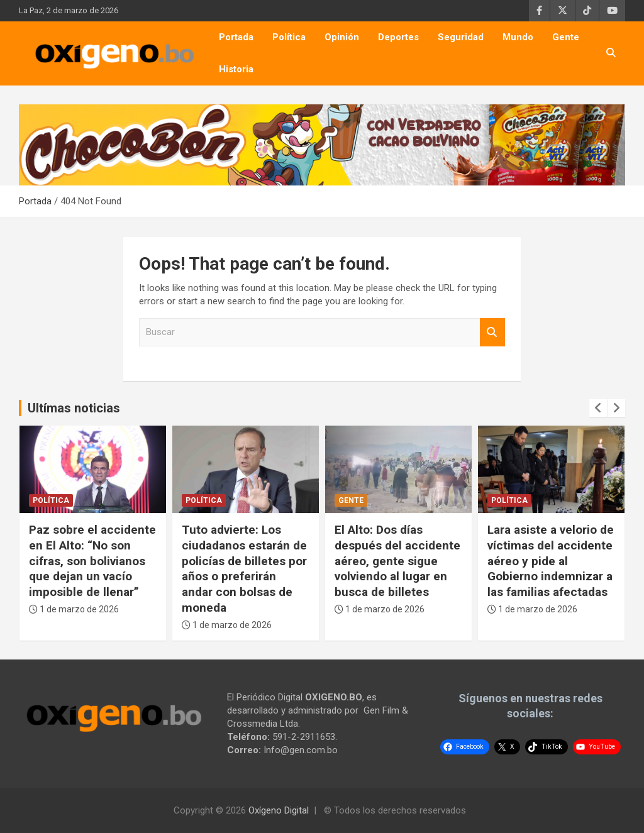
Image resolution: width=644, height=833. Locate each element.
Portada (236, 37)
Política (289, 37)
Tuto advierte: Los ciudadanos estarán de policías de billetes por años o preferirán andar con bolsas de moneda (244, 568)
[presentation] (598, 408)
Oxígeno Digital (279, 810)
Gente (566, 37)
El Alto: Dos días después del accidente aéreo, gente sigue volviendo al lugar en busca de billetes (397, 561)
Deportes (398, 37)
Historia (236, 69)
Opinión (342, 37)
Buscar (492, 332)
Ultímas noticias (74, 408)
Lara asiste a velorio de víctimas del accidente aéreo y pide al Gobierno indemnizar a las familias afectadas (551, 561)
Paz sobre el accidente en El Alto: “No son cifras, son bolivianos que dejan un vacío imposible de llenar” (92, 561)
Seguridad (461, 37)
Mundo (518, 37)
